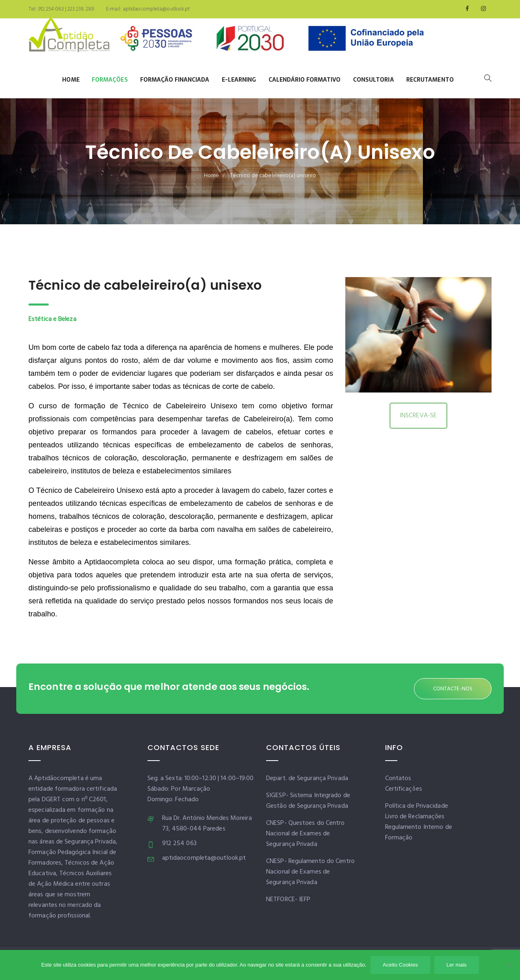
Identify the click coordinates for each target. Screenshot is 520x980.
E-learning (239, 80)
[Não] (510, 965)
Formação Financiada (175, 80)
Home (71, 80)
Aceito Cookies (400, 965)
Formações (110, 80)
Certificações (404, 789)
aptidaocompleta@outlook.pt (156, 9)
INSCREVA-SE (418, 416)
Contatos (398, 778)
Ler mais (457, 965)
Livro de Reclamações (415, 817)
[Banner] (272, 40)
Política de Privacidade (417, 806)
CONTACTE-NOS (453, 689)
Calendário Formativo (305, 80)
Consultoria (374, 80)
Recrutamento (430, 80)
